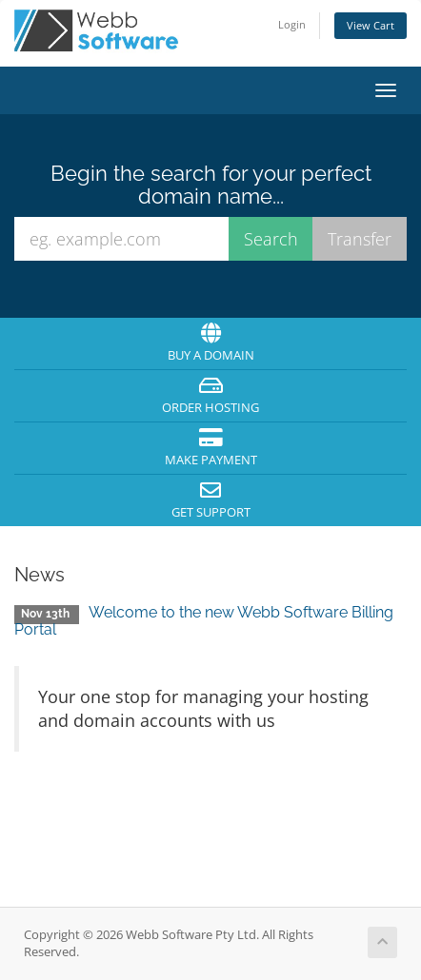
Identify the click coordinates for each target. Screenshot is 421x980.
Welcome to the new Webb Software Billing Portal (204, 621)
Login (292, 24)
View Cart (371, 25)
